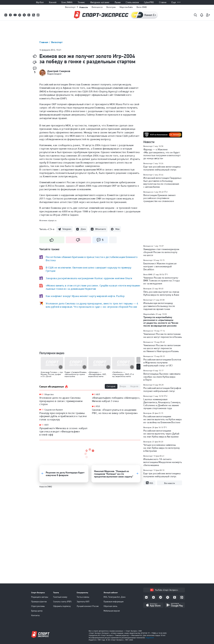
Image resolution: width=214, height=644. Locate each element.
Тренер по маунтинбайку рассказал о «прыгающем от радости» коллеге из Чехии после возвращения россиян (161, 321)
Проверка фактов (39, 602)
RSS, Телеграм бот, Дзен (115, 597)
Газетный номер (60, 597)
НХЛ (46, 425)
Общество (49, 394)
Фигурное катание (100, 2)
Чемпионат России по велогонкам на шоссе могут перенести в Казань (163, 335)
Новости (84, 7)
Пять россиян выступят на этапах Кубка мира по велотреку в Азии (161, 293)
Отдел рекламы (38, 606)
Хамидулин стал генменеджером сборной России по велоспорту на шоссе (161, 252)
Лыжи (118, 2)
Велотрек (111, 7)
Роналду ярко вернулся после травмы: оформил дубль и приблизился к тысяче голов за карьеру (63, 416)
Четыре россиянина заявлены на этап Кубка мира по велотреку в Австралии (162, 448)
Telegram (67, 229)
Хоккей (53, 2)
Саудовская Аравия (54, 410)
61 (43, 394)
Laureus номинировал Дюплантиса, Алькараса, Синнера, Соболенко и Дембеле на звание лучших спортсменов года (162, 404)
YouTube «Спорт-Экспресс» (164, 590)
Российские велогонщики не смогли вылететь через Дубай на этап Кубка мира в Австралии (161, 434)
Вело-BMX (142, 7)
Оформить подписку (62, 606)
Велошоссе (97, 7)
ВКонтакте (101, 229)
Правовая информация (114, 602)
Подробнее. (150, 638)
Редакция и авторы (40, 597)
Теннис (81, 2)
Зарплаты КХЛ (83, 602)
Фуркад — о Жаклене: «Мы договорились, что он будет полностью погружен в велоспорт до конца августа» (162, 154)
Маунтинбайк (126, 7)
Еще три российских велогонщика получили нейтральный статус (162, 168)
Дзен (83, 229)
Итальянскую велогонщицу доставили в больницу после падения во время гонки (159, 306)
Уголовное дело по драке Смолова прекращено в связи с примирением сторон (61, 401)
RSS (149, 483)
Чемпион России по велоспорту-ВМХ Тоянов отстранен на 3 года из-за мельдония (161, 281)
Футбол (40, 2)
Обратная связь (110, 606)
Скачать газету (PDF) (62, 602)
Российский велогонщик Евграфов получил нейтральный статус (162, 389)
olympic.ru (52, 220)
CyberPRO (149, 2)
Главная (44, 42)
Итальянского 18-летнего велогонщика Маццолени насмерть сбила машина (163, 462)
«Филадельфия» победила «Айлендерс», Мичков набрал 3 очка (116, 399)
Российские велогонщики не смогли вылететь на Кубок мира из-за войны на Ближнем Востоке (162, 419)
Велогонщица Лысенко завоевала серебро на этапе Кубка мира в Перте (162, 377)
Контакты (35, 615)
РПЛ (98, 406)
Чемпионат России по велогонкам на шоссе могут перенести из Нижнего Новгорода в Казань (162, 348)
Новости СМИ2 (46, 487)
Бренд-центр (37, 611)
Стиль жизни (132, 2)
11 (43, 410)
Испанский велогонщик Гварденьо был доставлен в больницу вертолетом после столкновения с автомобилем (162, 182)
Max (117, 229)
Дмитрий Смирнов (59, 71)
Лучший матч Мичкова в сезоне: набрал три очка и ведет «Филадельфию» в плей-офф (63, 431)
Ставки (163, 2)
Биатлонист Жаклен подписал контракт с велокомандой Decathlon (160, 266)
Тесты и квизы (83, 597)
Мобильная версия (112, 611)
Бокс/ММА (67, 2)
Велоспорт (70, 7)
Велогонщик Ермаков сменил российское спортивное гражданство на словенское (159, 198)
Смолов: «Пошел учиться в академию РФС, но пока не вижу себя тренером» (115, 411)
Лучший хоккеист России (88, 606)
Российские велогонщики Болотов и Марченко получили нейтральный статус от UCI (162, 362)
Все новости (169, 483)
